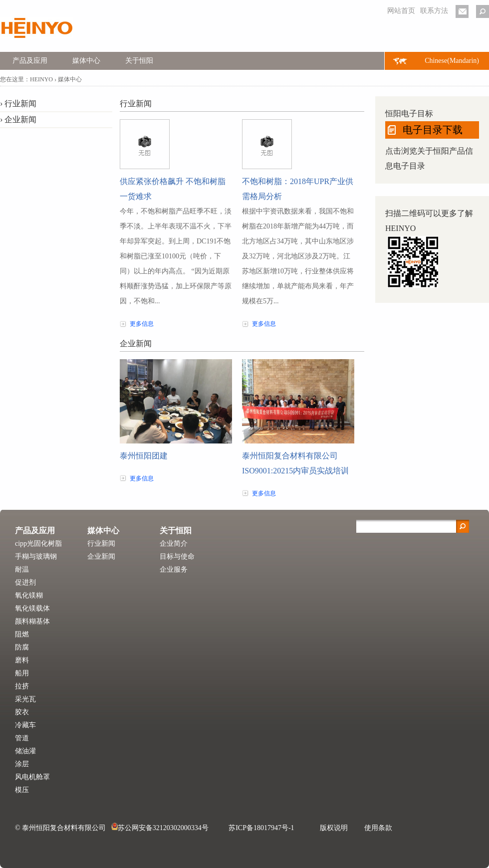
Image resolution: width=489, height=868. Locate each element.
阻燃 (22, 634)
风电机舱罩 (32, 777)
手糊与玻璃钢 (36, 556)
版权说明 (334, 828)
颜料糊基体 (32, 621)
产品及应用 (30, 61)
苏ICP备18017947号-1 (261, 828)
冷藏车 (25, 725)
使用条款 (378, 828)
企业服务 (174, 569)
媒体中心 (86, 61)
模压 (22, 790)
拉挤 (22, 686)
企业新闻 (20, 119)
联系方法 (434, 11)
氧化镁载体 (32, 608)
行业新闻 (20, 104)
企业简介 (174, 543)
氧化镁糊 (29, 595)
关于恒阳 (139, 61)
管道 (22, 738)
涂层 (22, 764)
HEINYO (41, 79)
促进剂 (25, 582)
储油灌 (25, 751)
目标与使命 (177, 556)
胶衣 (22, 712)
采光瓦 (25, 699)
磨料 (22, 660)
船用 (22, 673)
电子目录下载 (433, 130)
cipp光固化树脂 (38, 543)
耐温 (22, 569)
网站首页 (401, 11)
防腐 (22, 647)
